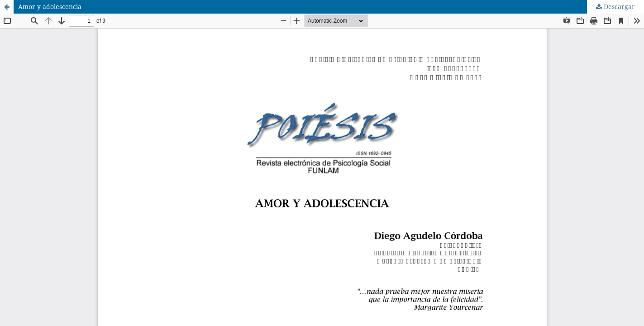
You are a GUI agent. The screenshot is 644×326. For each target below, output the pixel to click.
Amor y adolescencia (50, 7)
